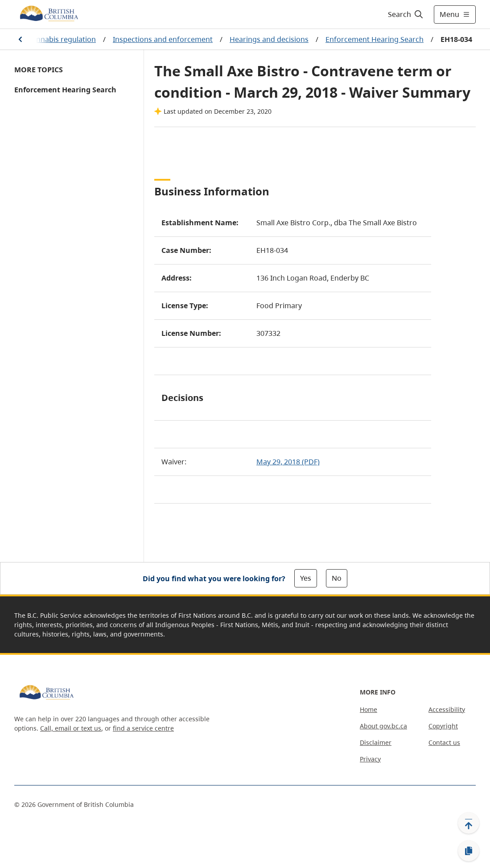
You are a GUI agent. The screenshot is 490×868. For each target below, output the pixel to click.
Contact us (444, 742)
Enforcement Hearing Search (375, 39)
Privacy (370, 759)
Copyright (443, 726)
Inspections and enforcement (163, 39)
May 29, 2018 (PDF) (288, 462)
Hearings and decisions (269, 39)
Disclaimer (376, 742)
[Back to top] (469, 823)
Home (369, 709)
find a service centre (143, 728)
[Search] (406, 14)
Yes (306, 578)
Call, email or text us (71, 728)
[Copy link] (469, 851)
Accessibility (447, 709)
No (337, 578)
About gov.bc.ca (383, 726)
